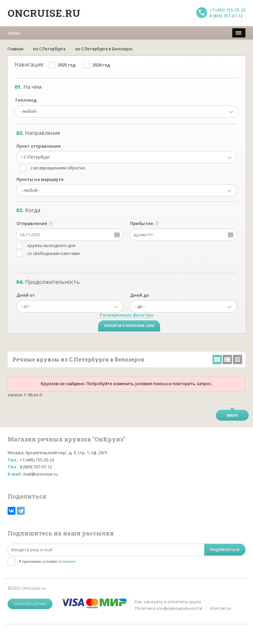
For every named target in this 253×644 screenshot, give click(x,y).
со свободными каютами (54, 253)
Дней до (140, 295)
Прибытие (142, 223)
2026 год (101, 65)
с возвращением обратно (58, 168)
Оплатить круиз (30, 604)
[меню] (239, 33)
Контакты (221, 608)
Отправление (32, 223)
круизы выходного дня (51, 245)
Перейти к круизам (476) (129, 325)
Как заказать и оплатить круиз (168, 602)
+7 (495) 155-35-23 (227, 10)
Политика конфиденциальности (169, 608)
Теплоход (26, 100)
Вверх (232, 415)
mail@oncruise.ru (41, 474)
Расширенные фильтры (127, 315)
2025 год (67, 65)
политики (67, 561)
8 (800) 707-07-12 (226, 16)
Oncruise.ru (44, 13)
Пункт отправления (39, 146)
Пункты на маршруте (40, 179)
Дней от (26, 295)
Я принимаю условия (47, 561)
